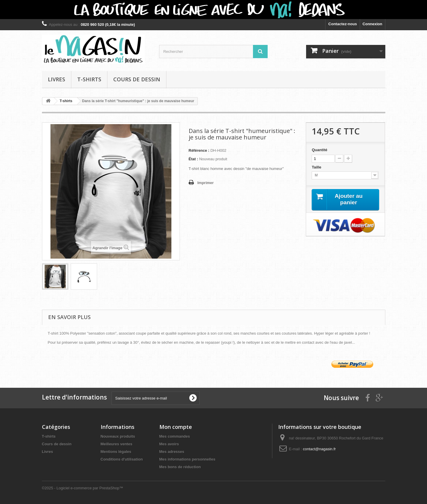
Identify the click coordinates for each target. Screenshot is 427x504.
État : (194, 159)
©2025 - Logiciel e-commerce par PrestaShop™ (83, 488)
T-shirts (89, 79)
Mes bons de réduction (180, 467)
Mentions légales (116, 452)
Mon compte (176, 427)
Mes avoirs (169, 444)
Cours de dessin (137, 79)
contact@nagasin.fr (319, 449)
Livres (56, 79)
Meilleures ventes (117, 444)
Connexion (372, 24)
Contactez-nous (343, 24)
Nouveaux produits (118, 436)
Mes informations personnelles (187, 459)
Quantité (319, 150)
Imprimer (206, 183)
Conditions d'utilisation (122, 459)
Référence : (199, 150)
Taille (317, 167)
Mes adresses (172, 452)
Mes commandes (175, 436)
